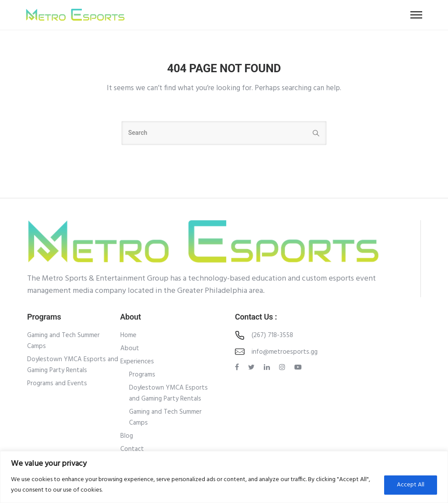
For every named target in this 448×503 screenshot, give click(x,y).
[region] (224, 477)
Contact (132, 449)
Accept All (411, 485)
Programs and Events (57, 383)
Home (128, 335)
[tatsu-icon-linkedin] (268, 367)
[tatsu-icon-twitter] (253, 367)
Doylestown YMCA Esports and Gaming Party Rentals (73, 365)
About (130, 348)
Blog (127, 436)
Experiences (137, 362)
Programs (142, 375)
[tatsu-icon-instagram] (283, 367)
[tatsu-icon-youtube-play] (298, 367)
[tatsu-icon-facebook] (238, 367)
